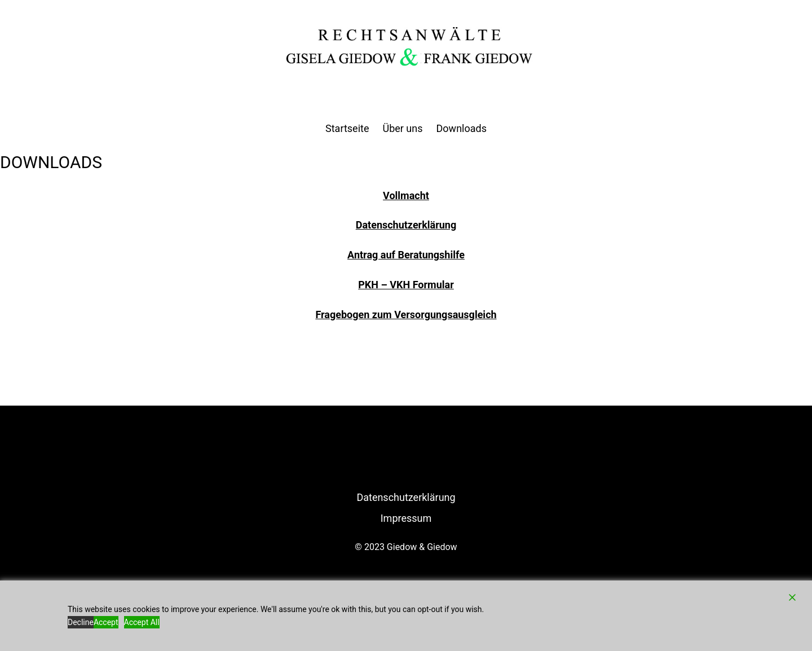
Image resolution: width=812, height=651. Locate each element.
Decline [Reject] (81, 622)
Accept (106, 622)
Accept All (142, 622)
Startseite (347, 128)
